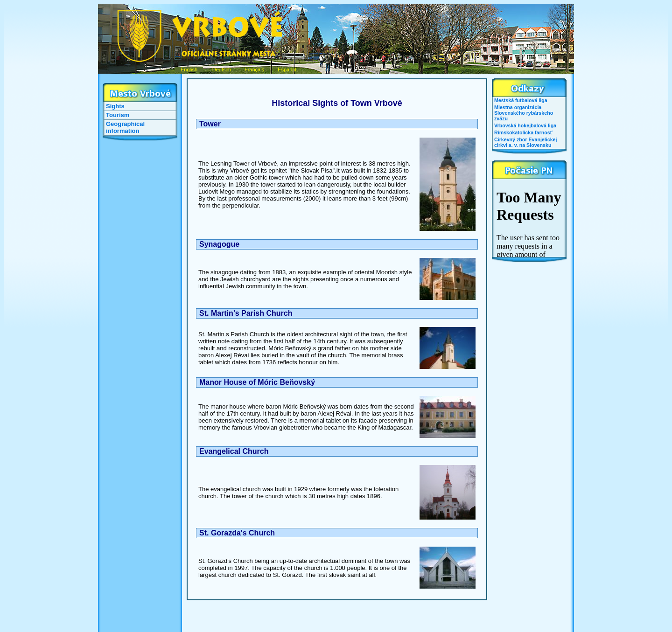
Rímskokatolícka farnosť (523, 132)
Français (254, 69)
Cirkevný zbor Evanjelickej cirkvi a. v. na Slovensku (525, 142)
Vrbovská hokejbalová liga (525, 125)
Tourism (118, 115)
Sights (115, 106)
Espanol (287, 69)
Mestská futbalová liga (521, 100)
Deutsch (222, 69)
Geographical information (125, 127)
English (189, 69)
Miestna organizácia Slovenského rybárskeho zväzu (524, 113)
